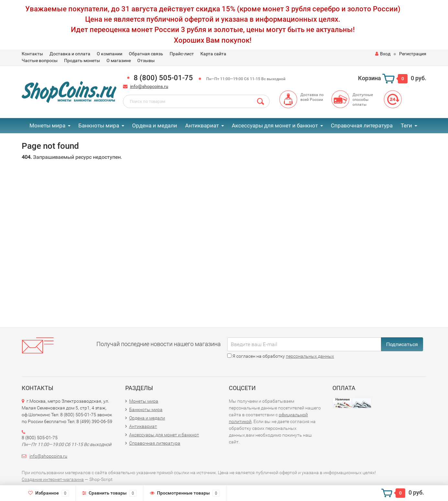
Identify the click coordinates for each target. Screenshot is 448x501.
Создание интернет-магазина (53, 479)
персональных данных (310, 356)
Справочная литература (362, 125)
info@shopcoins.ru (149, 86)
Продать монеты (82, 60)
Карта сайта (213, 54)
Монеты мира (47, 125)
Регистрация (413, 54)
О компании (110, 54)
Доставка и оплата (70, 54)
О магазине (119, 60)
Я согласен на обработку (281, 356)
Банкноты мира (99, 125)
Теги (406, 125)
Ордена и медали (155, 125)
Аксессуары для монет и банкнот (275, 125)
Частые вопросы (40, 60)
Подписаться (402, 344)
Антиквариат (202, 125)
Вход (383, 54)
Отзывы (146, 60)
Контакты (32, 54)
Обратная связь (146, 54)
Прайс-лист (182, 54)
